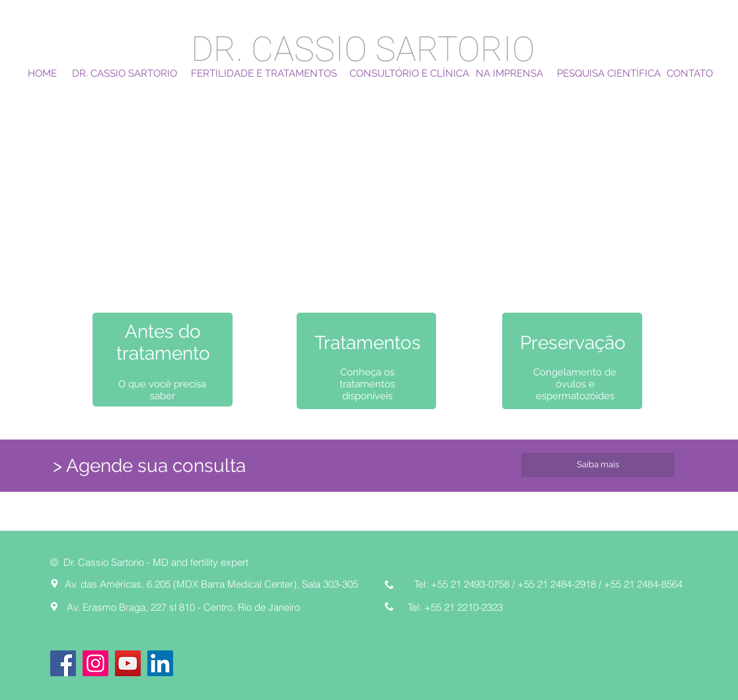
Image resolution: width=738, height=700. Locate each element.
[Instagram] (95, 663)
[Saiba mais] (598, 465)
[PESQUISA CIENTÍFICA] (609, 73)
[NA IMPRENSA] (509, 73)
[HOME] (43, 73)
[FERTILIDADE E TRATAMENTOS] (264, 73)
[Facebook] (63, 663)
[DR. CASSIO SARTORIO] (125, 73)
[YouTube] (128, 663)
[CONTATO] (690, 73)
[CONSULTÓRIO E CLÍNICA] (409, 73)
